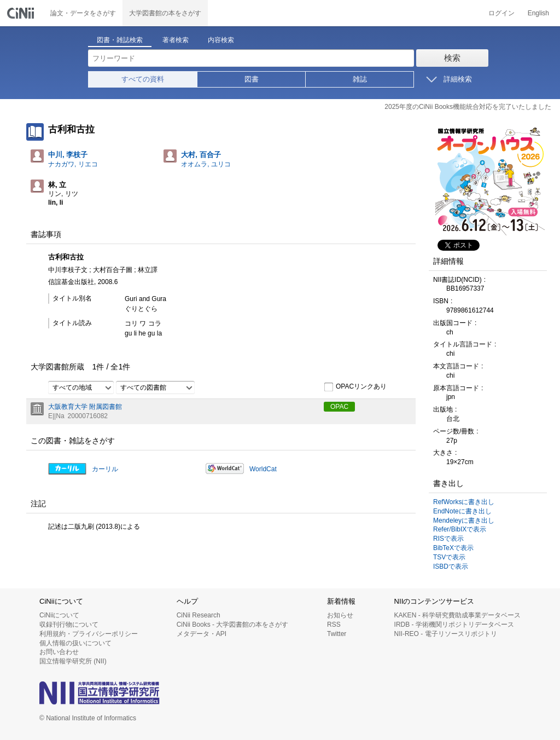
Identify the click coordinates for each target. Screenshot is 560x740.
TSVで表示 (449, 557)
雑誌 (360, 79)
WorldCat (263, 469)
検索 (452, 58)
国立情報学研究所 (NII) (73, 661)
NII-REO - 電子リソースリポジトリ (446, 634)
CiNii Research (199, 615)
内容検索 (221, 40)
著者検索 (176, 40)
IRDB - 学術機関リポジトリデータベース (454, 625)
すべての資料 (143, 79)
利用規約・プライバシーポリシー (89, 634)
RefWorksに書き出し (464, 502)
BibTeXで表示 (453, 548)
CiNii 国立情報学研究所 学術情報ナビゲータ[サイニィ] (22, 13)
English (538, 13)
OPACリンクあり (355, 387)
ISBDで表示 (451, 566)
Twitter (337, 634)
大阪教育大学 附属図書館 (85, 407)
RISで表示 (448, 539)
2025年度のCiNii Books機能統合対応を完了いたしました (468, 107)
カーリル (105, 469)
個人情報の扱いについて (75, 643)
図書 (252, 79)
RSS (334, 625)
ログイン (501, 13)
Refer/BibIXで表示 (460, 529)
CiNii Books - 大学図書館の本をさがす (233, 625)
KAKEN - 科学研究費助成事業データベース (457, 615)
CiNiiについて (59, 615)
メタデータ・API (202, 634)
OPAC (339, 407)
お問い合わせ (59, 652)
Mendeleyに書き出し (464, 521)
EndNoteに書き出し (462, 511)
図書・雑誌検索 (120, 40)
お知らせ (340, 615)
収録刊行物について (69, 625)
